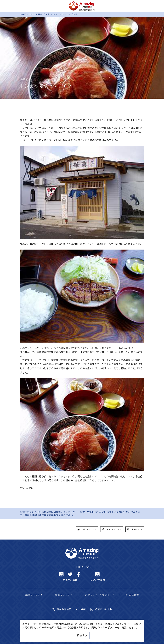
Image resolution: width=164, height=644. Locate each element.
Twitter (70, 574)
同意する (82, 635)
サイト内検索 (62, 609)
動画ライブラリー (65, 595)
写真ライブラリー (35, 595)
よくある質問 (132, 595)
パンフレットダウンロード (99, 595)
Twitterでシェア (87, 529)
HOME (23, 14)
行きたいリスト (101, 609)
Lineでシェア (135, 529)
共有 (81, 609)
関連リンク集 (114, 635)
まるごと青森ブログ (39, 14)
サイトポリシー (93, 635)
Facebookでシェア (112, 529)
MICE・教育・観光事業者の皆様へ (62, 635)
